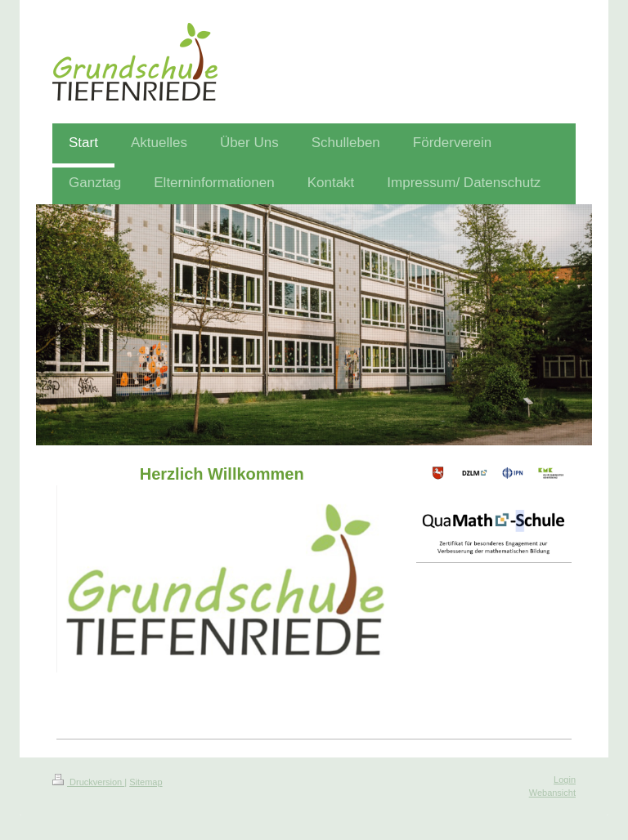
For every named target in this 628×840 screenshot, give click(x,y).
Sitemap (146, 782)
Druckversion (88, 782)
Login (565, 780)
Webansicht (552, 793)
